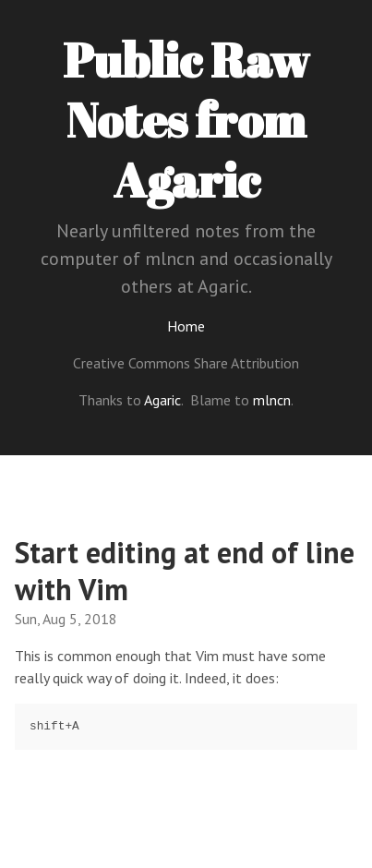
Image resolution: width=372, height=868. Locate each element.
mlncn (272, 400)
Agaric (162, 400)
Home (186, 326)
